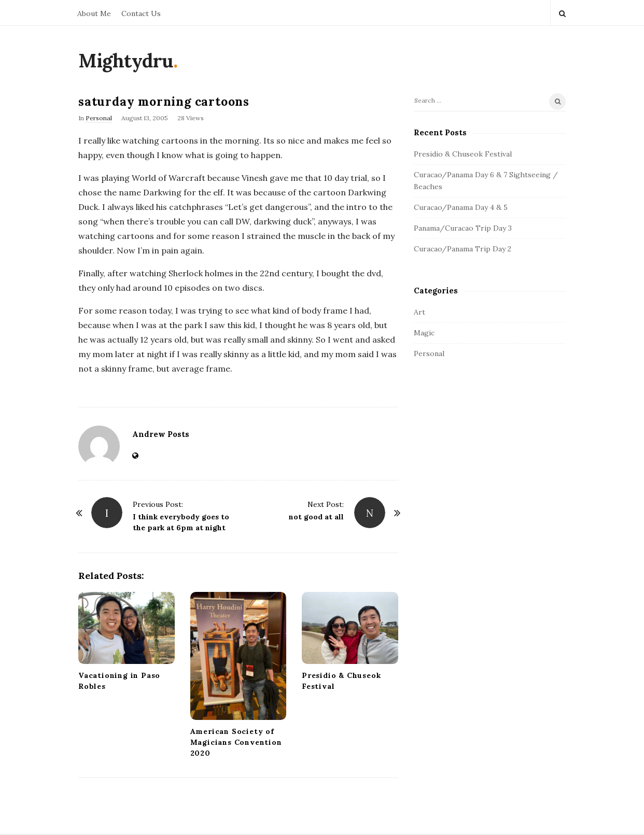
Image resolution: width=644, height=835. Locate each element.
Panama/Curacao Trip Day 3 (463, 228)
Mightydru (126, 61)
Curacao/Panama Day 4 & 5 (461, 207)
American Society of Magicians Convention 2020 (236, 742)
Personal (99, 118)
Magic (424, 333)
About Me (94, 13)
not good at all (316, 517)
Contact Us (141, 13)
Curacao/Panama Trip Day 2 (463, 249)
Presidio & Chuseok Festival (463, 154)
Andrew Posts (161, 434)
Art (419, 312)
